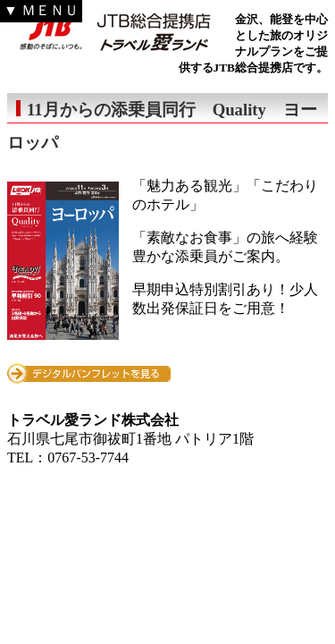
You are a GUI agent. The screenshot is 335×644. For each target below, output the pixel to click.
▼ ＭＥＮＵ (41, 10)
